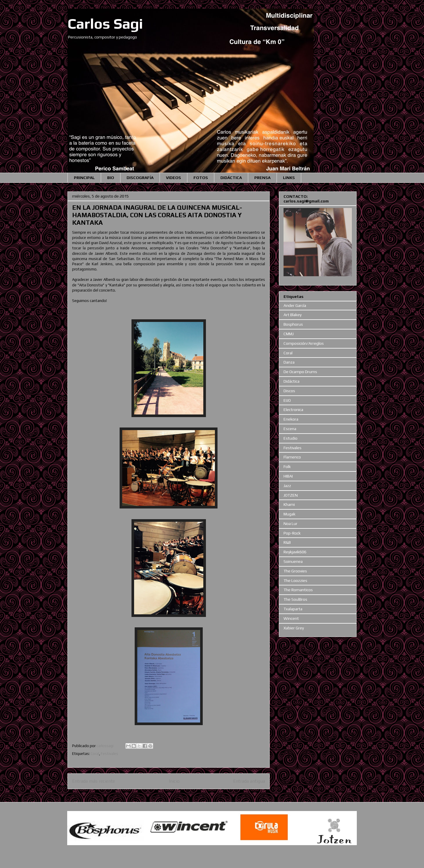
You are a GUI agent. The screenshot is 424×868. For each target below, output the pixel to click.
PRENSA (262, 178)
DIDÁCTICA (231, 178)
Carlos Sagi (105, 23)
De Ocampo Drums (300, 372)
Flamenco (292, 457)
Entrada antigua (249, 781)
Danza (289, 362)
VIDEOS (173, 178)
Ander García (295, 305)
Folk (287, 467)
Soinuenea (293, 561)
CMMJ (289, 334)
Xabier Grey (294, 628)
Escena (290, 429)
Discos (289, 391)
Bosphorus (293, 324)
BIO (111, 178)
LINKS (289, 178)
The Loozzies (295, 580)
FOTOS (201, 178)
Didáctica (291, 381)
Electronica (293, 410)
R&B (287, 542)
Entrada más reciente (94, 781)
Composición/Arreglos (304, 343)
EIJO (287, 400)
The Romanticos (298, 590)
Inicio (174, 781)
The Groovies (295, 571)
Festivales (109, 754)
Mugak (289, 514)
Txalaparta (293, 609)
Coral (95, 754)
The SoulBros (295, 599)
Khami (289, 504)
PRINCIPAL (84, 178)
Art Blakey (293, 315)
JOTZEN (291, 495)
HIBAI (288, 476)
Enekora (291, 419)
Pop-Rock (292, 533)
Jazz (287, 486)
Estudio (290, 438)
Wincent (291, 618)
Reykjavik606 (295, 552)
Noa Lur (290, 524)
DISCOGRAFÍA (140, 178)
